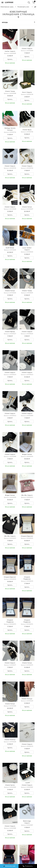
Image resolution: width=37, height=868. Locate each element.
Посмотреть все (23, 7)
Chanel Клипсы (10, 740)
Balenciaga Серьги (27, 822)
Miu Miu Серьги (27, 495)
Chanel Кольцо (27, 699)
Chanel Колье (27, 207)
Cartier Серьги (10, 51)
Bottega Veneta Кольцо (10, 129)
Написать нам (9, 866)
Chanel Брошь (10, 332)
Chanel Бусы (27, 130)
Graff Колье (10, 248)
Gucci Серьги (27, 92)
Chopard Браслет (27, 536)
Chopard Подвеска (27, 578)
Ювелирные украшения (9, 7)
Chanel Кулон (10, 785)
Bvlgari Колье (27, 454)
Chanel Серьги (27, 48)
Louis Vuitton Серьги (27, 249)
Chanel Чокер (10, 91)
